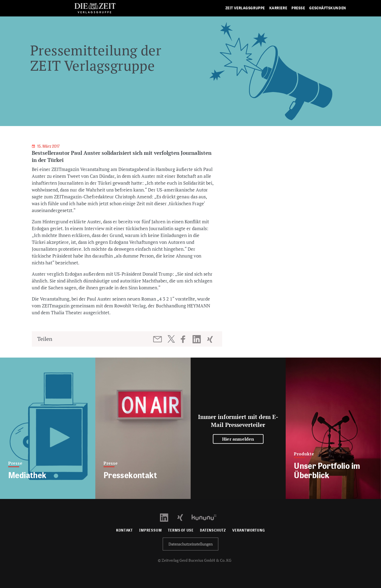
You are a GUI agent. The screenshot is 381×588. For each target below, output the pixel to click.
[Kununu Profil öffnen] (207, 517)
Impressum (150, 530)
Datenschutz (213, 530)
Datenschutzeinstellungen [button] (190, 544)
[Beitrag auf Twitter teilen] (171, 339)
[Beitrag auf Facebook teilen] (186, 339)
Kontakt (124, 530)
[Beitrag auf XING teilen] (210, 339)
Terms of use (181, 530)
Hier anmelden (238, 439)
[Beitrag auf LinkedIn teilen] (197, 339)
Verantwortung (249, 530)
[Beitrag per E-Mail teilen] (158, 339)
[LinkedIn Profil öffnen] (167, 517)
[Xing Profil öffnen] (183, 517)
